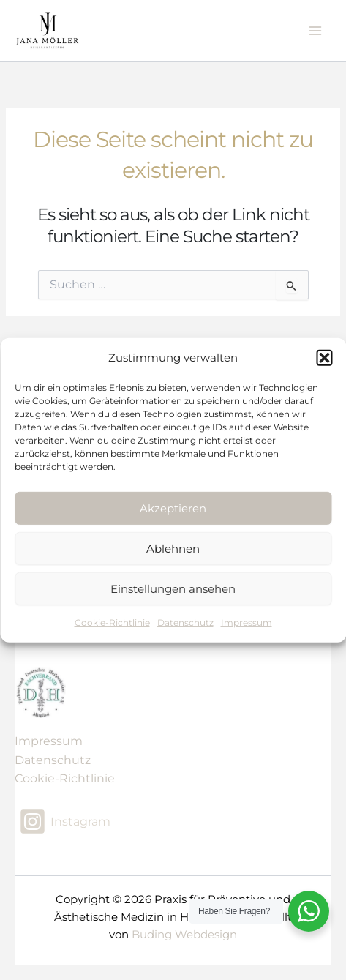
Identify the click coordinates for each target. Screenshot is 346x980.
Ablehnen (173, 549)
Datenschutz (185, 622)
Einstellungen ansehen (173, 589)
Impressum (247, 622)
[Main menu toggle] (316, 30)
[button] (324, 358)
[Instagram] (65, 822)
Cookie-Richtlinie (112, 622)
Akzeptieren (173, 508)
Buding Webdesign (184, 935)
